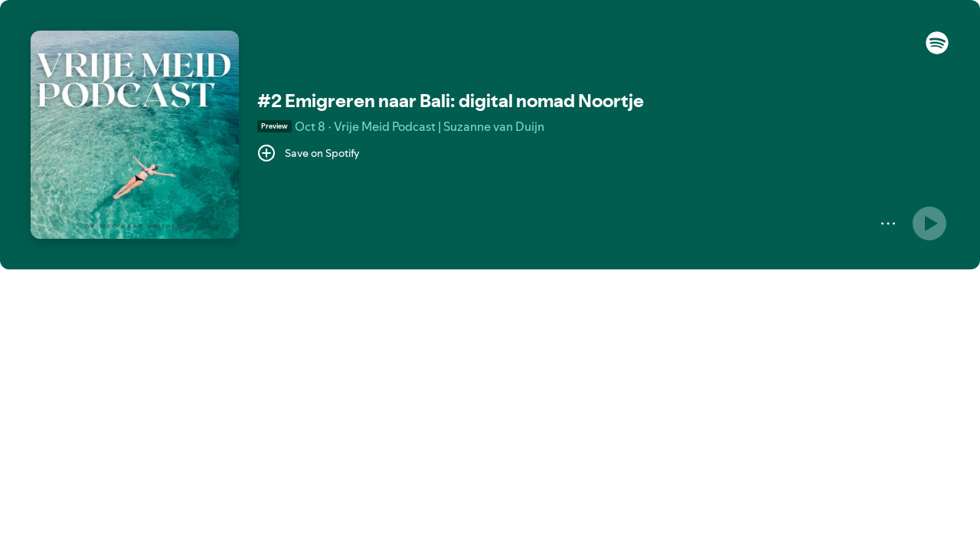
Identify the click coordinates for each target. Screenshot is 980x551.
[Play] (929, 223)
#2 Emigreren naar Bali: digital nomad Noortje (451, 101)
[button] (937, 51)
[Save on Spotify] (309, 153)
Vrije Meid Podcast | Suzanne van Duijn (439, 126)
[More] (888, 223)
